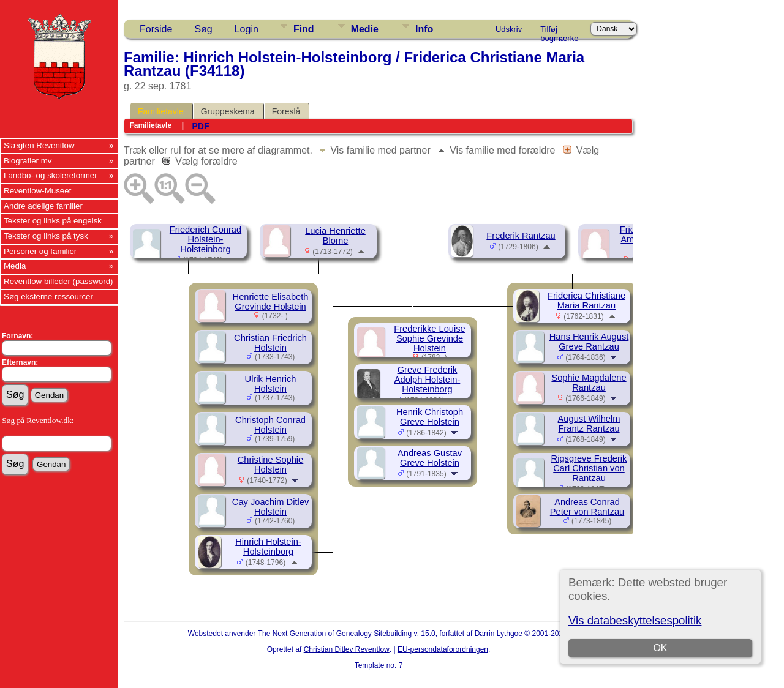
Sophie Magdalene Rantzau (589, 383)
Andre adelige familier (43, 206)
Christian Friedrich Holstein (270, 343)
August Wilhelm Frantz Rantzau (589, 424)
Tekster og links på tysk (46, 236)
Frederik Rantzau (521, 236)
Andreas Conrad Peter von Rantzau (587, 507)
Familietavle (161, 111)
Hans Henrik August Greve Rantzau (589, 342)
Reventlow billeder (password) (58, 281)
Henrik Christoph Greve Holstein (430, 417)
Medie (365, 29)
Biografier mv (28, 161)
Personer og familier (40, 251)
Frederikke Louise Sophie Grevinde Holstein (430, 338)
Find (304, 29)
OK (660, 648)
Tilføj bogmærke (559, 31)
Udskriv (509, 29)
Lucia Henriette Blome (335, 236)
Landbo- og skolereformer (51, 175)
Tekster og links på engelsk (53, 221)
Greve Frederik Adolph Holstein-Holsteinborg (428, 380)
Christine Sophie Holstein (271, 465)
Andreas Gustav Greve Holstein (430, 458)
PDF (200, 126)
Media (15, 266)
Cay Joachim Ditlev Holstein (270, 507)
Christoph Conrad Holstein (270, 425)
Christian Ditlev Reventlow (347, 649)
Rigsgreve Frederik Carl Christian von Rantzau (589, 468)
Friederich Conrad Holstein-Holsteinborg (205, 239)
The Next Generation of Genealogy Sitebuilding (335, 634)
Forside (156, 29)
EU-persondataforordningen (443, 649)
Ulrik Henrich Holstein (271, 384)
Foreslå (286, 111)
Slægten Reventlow (39, 145)
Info (424, 29)
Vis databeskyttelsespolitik (635, 620)
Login (247, 29)
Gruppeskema (228, 111)
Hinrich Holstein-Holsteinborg (268, 547)
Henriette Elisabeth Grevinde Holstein (271, 302)
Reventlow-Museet (37, 191)
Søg (203, 29)
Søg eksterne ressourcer (48, 297)
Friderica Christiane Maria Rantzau (586, 301)
